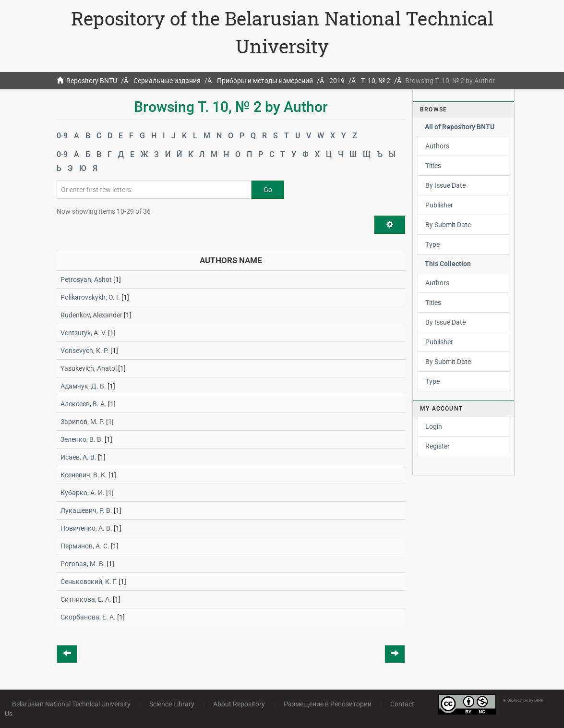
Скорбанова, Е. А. (88, 617)
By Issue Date (445, 185)
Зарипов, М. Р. (83, 422)
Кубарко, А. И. (83, 493)
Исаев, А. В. (78, 457)
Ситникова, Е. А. (86, 599)
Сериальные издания (167, 81)
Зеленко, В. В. (82, 439)
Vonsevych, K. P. (85, 351)
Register (438, 446)
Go (268, 190)
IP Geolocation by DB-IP (523, 700)
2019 (337, 81)
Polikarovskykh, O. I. (90, 297)
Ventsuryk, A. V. (84, 333)
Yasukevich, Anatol (89, 368)
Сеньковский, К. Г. (89, 582)
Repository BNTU (92, 81)
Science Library (172, 704)
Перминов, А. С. (85, 546)
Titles (433, 166)
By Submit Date (448, 225)
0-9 (62, 136)
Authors (437, 146)
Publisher (439, 205)
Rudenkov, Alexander (91, 315)
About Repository (239, 704)
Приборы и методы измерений (265, 81)
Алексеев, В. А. (84, 404)
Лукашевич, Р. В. (86, 510)
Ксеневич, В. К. (84, 475)
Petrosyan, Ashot (86, 279)
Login (434, 426)
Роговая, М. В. (83, 564)
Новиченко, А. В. (86, 528)
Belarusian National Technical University (71, 704)
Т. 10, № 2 (376, 81)
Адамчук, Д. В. (83, 386)
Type (432, 244)
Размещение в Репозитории (328, 704)
